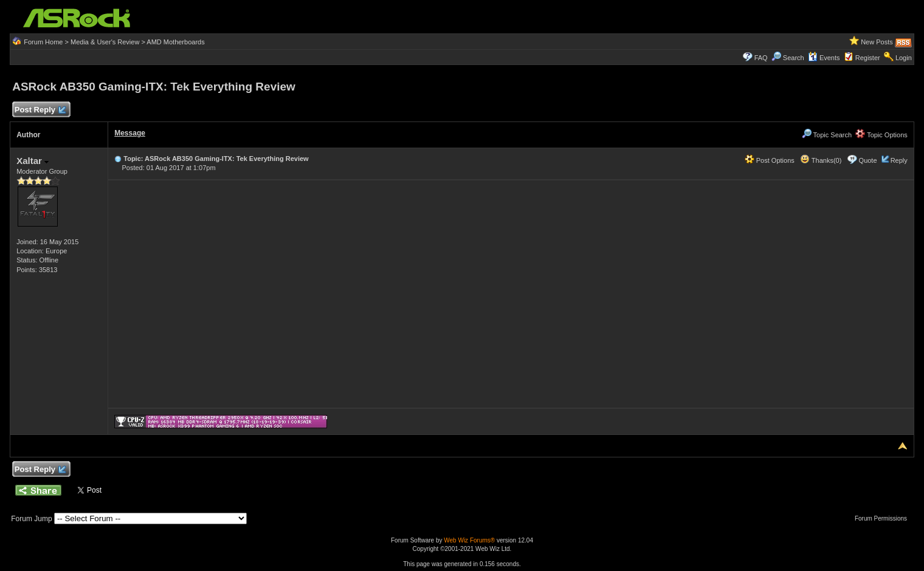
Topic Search (827, 135)
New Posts (877, 42)
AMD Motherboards (175, 42)
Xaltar (33, 161)
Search (794, 58)
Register (868, 58)
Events (824, 58)
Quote (868, 160)
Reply (899, 160)
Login (904, 58)
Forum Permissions (884, 518)
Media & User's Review (105, 42)
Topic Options (881, 135)
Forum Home (43, 42)
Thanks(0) (821, 160)
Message (130, 133)
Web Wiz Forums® (469, 540)
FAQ (761, 58)
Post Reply (40, 110)
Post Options (770, 160)
